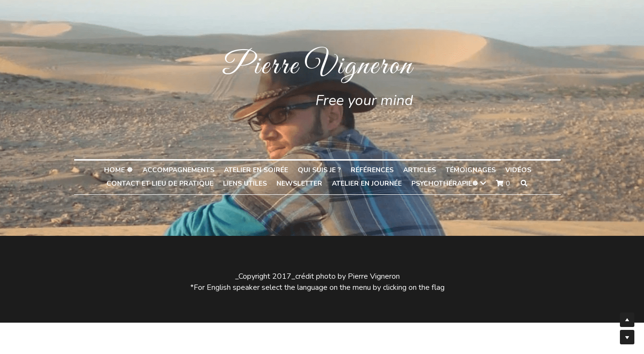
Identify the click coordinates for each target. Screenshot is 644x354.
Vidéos (523, 170)
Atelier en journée (371, 184)
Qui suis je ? (324, 170)
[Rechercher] (528, 183)
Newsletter (304, 184)
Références (376, 170)
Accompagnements (183, 170)
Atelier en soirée (260, 170)
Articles (424, 170)
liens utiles (249, 184)
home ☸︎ (123, 170)
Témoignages (475, 170)
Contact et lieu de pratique (164, 184)
